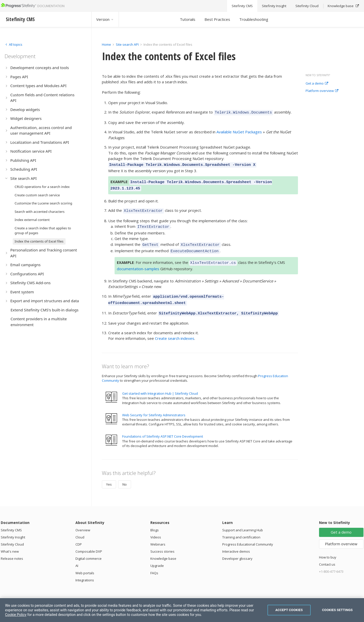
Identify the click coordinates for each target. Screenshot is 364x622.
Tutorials (188, 19)
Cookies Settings (337, 610)
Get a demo (317, 84)
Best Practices (217, 19)
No (125, 475)
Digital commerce (89, 549)
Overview (83, 521)
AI (77, 556)
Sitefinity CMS (11, 521)
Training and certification (241, 528)
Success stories (162, 542)
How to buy (328, 548)
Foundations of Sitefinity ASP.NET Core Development (163, 427)
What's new (10, 542)
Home (106, 44)
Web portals (85, 564)
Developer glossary (237, 549)
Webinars (158, 535)
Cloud (80, 528)
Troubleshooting (254, 19)
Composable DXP (89, 542)
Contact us (327, 555)
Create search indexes (175, 329)
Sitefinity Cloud (12, 535)
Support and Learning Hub (243, 521)
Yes (109, 475)
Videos (156, 528)
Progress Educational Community (248, 535)
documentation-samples (138, 262)
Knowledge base (163, 549)
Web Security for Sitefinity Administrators (154, 406)
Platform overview (322, 91)
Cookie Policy (16, 615)
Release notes (12, 549)
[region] (182, 610)
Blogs (155, 521)
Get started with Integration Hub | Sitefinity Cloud (160, 384)
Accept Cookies (289, 610)
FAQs (154, 564)
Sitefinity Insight (13, 528)
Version (105, 19)
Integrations (85, 571)
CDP (79, 535)
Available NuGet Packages (239, 131)
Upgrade (157, 556)
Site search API (127, 44)
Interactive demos (236, 542)
